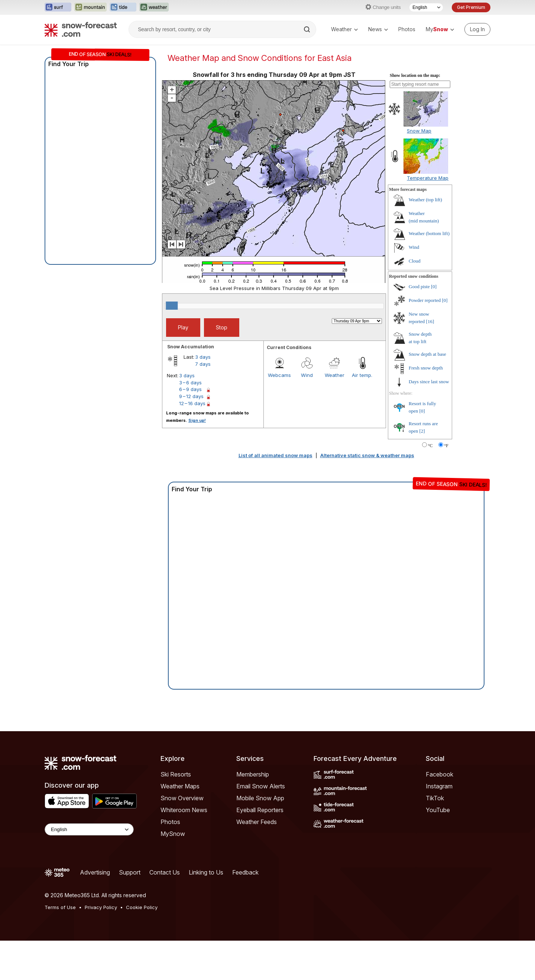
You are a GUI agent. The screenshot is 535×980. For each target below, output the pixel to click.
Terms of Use (60, 907)
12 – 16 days (192, 403)
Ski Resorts (176, 774)
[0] (434, 286)
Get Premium (471, 7)
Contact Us (165, 872)
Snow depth (427, 354)
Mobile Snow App (260, 798)
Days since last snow (429, 382)
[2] (422, 431)
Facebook (440, 774)
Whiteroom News (184, 810)
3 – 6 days (190, 382)
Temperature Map (428, 178)
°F (446, 446)
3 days (203, 357)
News (378, 29)
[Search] (308, 29)
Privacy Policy (101, 907)
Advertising (95, 872)
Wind (307, 375)
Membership (253, 774)
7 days (203, 364)
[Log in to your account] (477, 29)
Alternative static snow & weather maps (367, 455)
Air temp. (362, 375)
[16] (430, 321)
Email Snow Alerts (261, 786)
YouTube (438, 810)
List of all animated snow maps (275, 455)
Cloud (415, 261)
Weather (344, 29)
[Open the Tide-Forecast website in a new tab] (123, 7)
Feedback (245, 872)
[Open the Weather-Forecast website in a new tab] (154, 7)
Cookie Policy (142, 907)
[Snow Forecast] (81, 29)
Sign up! (197, 420)
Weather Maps (180, 786)
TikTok (435, 798)
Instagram (439, 786)
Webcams (279, 375)
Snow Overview (182, 798)
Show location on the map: (415, 75)
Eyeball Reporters (260, 810)
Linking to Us (206, 872)
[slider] (172, 306)
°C (430, 446)
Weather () (425, 200)
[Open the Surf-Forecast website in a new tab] (58, 7)
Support (130, 872)
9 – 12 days (191, 396)
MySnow (173, 834)
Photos (407, 29)
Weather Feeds (257, 822)
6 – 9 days (190, 389)
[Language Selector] (426, 7)
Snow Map (419, 131)
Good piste (419, 286)
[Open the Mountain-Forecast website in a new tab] (90, 7)
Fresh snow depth (426, 368)
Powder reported (425, 300)
